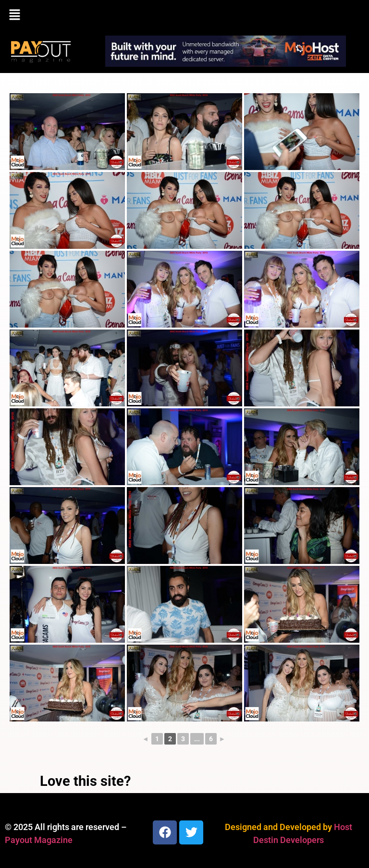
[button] (184, 15)
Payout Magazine (39, 840)
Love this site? (85, 781)
